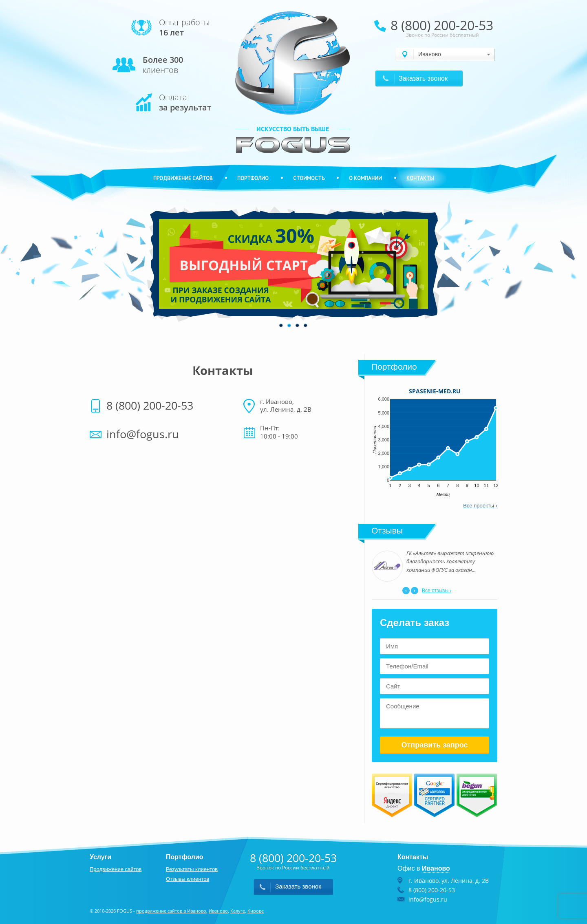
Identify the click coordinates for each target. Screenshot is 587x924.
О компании (365, 178)
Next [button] (415, 591)
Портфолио (253, 178)
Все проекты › (480, 506)
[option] (293, 264)
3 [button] (298, 326)
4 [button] (306, 326)
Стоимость (309, 178)
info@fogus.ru (143, 434)
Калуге (238, 911)
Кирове (256, 911)
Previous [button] (406, 591)
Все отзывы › (437, 591)
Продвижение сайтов (183, 178)
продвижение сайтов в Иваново (171, 911)
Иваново (218, 911)
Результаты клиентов (192, 869)
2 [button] (289, 326)
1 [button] (281, 326)
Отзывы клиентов (188, 879)
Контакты (420, 178)
